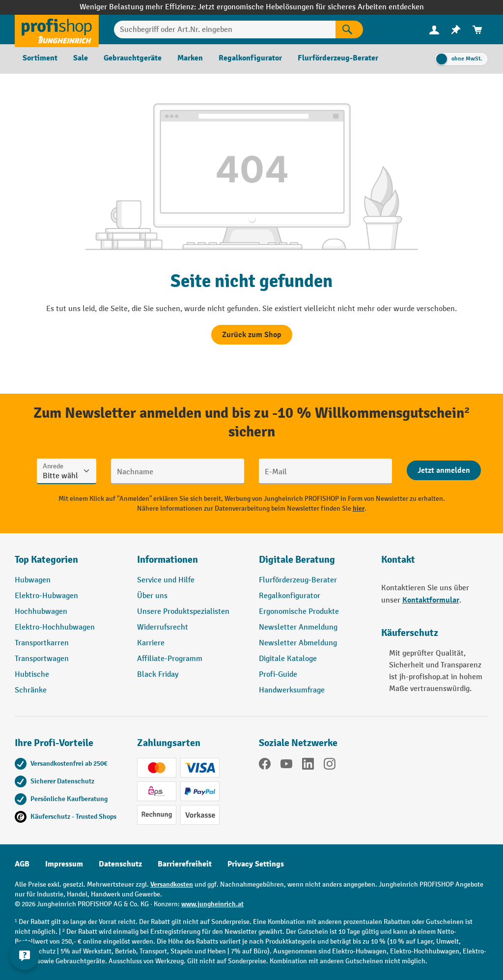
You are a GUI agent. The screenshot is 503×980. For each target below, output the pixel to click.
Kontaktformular (431, 600)
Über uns (152, 596)
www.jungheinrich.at (212, 904)
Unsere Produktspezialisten (183, 612)
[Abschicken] (444, 470)
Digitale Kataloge (288, 659)
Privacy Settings (256, 864)
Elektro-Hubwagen (46, 596)
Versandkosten (172, 884)
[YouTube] (286, 766)
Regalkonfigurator (290, 596)
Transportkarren (42, 643)
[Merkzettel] (456, 30)
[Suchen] (349, 29)
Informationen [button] (168, 560)
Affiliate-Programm (170, 659)
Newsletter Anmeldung (298, 627)
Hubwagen (33, 580)
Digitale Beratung (297, 560)
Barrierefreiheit (185, 864)
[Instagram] (330, 766)
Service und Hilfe (166, 580)
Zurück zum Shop (252, 335)
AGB (22, 864)
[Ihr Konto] (434, 29)
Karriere (151, 643)
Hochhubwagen (41, 612)
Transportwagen (42, 659)
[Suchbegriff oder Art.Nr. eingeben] (225, 29)
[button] (313, 564)
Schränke (31, 690)
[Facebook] (265, 766)
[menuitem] (434, 30)
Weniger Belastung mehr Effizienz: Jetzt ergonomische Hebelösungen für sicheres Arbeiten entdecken (252, 7)
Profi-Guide (278, 675)
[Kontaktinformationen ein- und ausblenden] (25, 955)
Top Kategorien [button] (46, 560)
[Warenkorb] (477, 30)
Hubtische (32, 675)
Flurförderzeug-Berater (298, 580)
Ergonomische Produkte (299, 612)
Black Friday (158, 675)
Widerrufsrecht (163, 627)
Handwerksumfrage (292, 690)
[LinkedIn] (308, 766)
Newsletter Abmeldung (298, 643)
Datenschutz (120, 864)
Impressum (64, 864)
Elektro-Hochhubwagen (55, 627)
